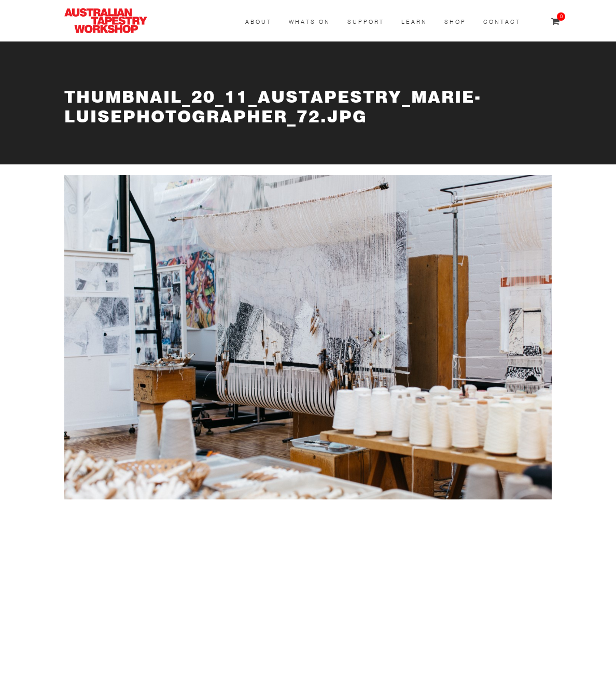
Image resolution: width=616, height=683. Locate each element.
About (258, 22)
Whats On (310, 22)
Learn (414, 22)
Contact (502, 22)
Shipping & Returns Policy (262, 666)
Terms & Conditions (102, 666)
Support (366, 22)
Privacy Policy (176, 666)
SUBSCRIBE (88, 545)
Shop (455, 22)
